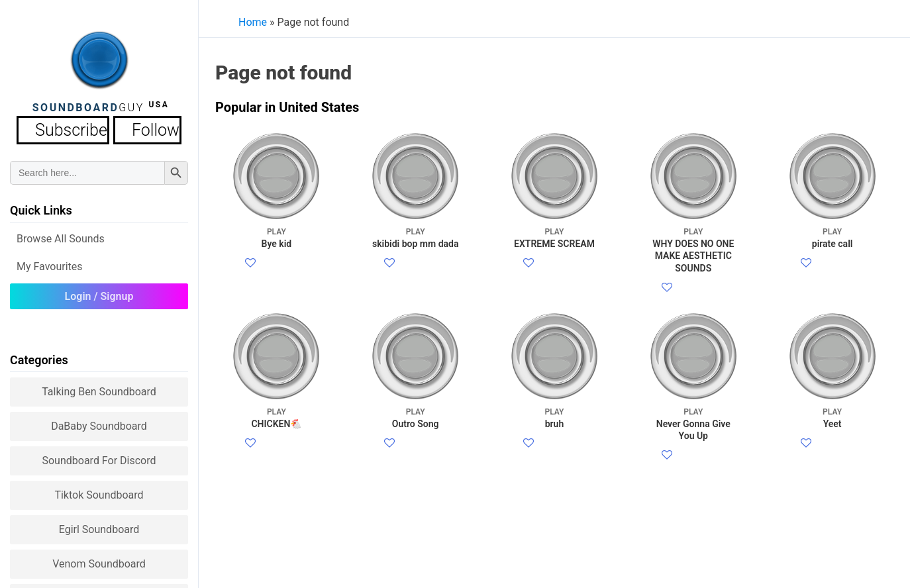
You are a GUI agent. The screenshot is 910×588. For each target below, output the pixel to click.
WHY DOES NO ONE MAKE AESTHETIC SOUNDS (693, 250)
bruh (554, 449)
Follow (137, 128)
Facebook (280, 264)
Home (253, 22)
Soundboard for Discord (99, 457)
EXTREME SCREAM (554, 237)
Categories (39, 356)
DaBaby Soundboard (99, 422)
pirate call (832, 237)
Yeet (832, 449)
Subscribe (75, 128)
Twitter (273, 280)
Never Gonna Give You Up (693, 455)
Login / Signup (99, 292)
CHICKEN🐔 (277, 449)
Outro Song (416, 449)
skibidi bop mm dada (416, 237)
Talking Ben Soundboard (99, 388)
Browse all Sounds (61, 235)
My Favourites (50, 263)
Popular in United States (287, 107)
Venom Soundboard (99, 560)
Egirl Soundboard (99, 525)
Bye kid (277, 237)
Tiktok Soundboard (99, 491)
